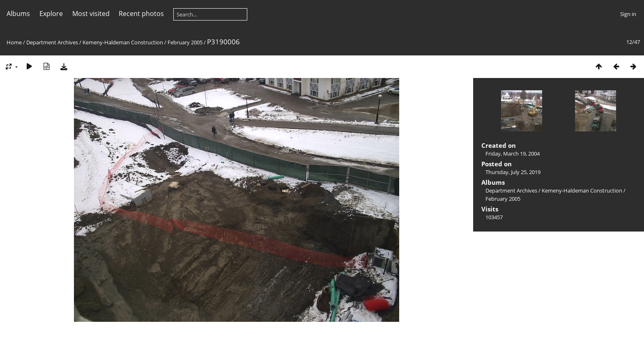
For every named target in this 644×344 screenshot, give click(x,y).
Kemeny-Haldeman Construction (123, 42)
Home (14, 42)
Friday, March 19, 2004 (513, 154)
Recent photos (141, 14)
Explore (51, 14)
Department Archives (52, 42)
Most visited (91, 14)
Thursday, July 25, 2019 (513, 172)
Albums (18, 14)
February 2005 (185, 42)
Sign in (628, 14)
